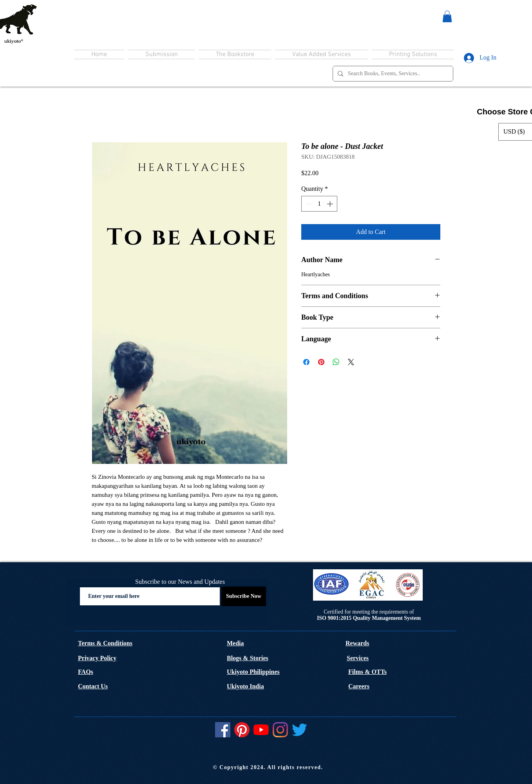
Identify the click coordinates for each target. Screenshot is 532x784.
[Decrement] (308, 204)
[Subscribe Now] (244, 596)
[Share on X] (351, 362)
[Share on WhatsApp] (336, 362)
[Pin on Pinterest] (321, 362)
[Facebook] (223, 730)
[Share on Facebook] (306, 362)
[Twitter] (299, 730)
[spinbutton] (319, 204)
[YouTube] (261, 730)
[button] (447, 16)
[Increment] (331, 204)
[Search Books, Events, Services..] (392, 74)
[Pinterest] (242, 730)
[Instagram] (280, 730)
